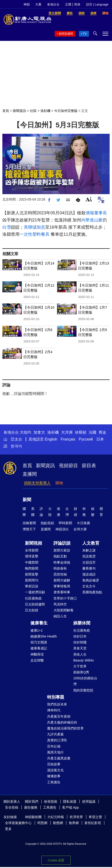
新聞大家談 (62, 550)
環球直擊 (32, 556)
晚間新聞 (32, 568)
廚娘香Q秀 (81, 672)
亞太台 (16, 439)
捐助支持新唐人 (37, 483)
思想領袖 (60, 574)
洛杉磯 (45, 111)
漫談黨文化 (55, 770)
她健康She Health (44, 636)
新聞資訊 (19, 111)
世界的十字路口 (65, 598)
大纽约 (25, 432)
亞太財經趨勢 (35, 604)
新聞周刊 (32, 580)
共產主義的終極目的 (62, 722)
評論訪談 (62, 543)
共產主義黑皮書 (59, 758)
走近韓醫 (37, 660)
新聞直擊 (32, 574)
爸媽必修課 (91, 580)
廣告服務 (31, 807)
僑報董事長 (96, 213)
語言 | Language (97, 4)
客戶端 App (71, 807)
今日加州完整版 (66, 111)
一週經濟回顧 (35, 592)
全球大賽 (80, 529)
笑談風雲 (89, 556)
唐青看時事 (62, 592)
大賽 (38, 4)
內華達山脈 (92, 220)
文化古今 (89, 586)
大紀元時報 (56, 817)
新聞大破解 (62, 580)
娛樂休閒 (82, 623)
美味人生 (80, 654)
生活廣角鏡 (82, 630)
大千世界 (80, 666)
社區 (33, 111)
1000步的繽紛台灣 (85, 681)
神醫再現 (37, 654)
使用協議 (89, 801)
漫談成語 (89, 574)
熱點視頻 (47, 523)
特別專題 (56, 697)
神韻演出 (62, 529)
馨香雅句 (89, 568)
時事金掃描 (62, 562)
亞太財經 (32, 610)
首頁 (6, 111)
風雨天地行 (55, 752)
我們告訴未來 (57, 704)
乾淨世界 (76, 817)
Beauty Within (83, 660)
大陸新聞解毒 (63, 610)
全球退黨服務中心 (18, 823)
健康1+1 (37, 630)
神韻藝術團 (33, 817)
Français (68, 439)
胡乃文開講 (39, 642)
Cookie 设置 (56, 860)
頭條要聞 (29, 523)
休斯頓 (81, 432)
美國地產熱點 (92, 592)
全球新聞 (32, 550)
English (51, 439)
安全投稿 (12, 807)
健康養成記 (39, 648)
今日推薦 (83, 523)
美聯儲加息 (34, 227)
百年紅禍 (54, 746)
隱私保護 (70, 801)
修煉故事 (54, 776)
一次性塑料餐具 (34, 234)
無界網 (74, 823)
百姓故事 (54, 764)
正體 (68, 4)
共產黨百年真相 (59, 716)
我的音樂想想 (83, 690)
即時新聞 (65, 523)
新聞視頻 (34, 543)
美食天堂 (80, 648)
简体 (77, 4)
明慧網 (42, 823)
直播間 (30, 474)
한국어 (16, 446)
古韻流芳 (89, 562)
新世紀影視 (93, 823)
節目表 (89, 465)
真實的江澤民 (57, 740)
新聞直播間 (66, 34)
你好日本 (80, 636)
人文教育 (91, 543)
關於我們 (32, 801)
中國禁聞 (32, 562)
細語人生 (60, 616)
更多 (8, 829)
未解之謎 (89, 550)
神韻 (27, 4)
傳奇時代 (54, 710)
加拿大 (39, 432)
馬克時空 (60, 604)
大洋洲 (67, 432)
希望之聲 (95, 817)
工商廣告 (54, 782)
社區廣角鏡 (33, 598)
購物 (59, 483)
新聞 (27, 500)
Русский (86, 439)
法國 (93, 432)
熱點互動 (60, 556)
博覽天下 (29, 529)
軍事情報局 (62, 586)
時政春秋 (60, 568)
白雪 (7, 227)
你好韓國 (80, 642)
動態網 (58, 823)
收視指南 (51, 801)
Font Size (89, 199)
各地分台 (53, 4)
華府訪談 (32, 586)
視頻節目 (68, 465)
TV (85, 34)
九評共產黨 (55, 734)
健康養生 (39, 623)
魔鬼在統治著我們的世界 (65, 728)
